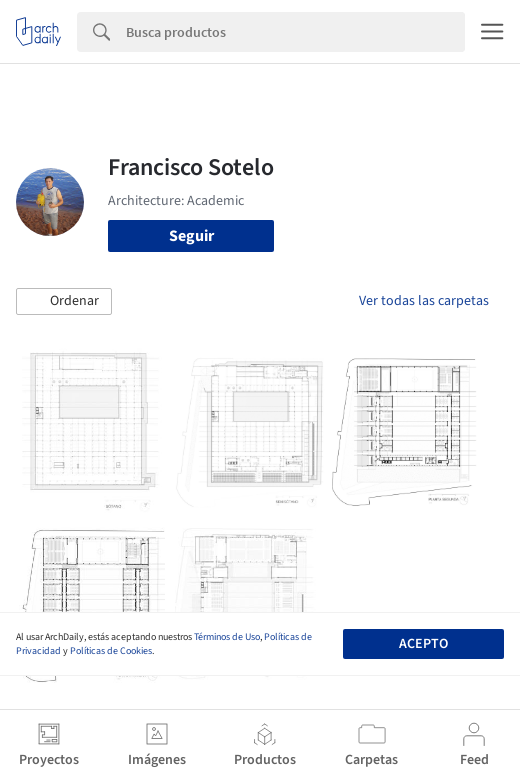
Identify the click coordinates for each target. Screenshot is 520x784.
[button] (64, 302)
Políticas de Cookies (111, 651)
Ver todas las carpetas (424, 301)
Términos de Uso (227, 637)
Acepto (423, 644)
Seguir (191, 236)
